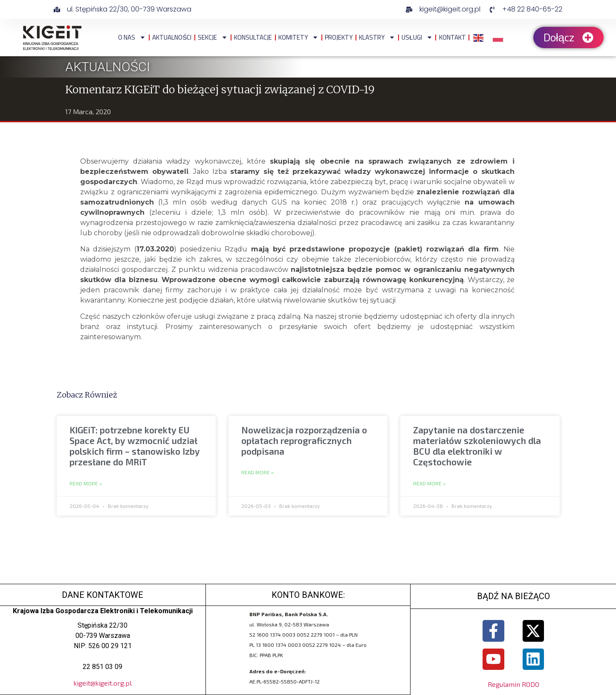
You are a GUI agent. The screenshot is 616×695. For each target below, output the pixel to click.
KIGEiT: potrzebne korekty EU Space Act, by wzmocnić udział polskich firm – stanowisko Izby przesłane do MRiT (135, 446)
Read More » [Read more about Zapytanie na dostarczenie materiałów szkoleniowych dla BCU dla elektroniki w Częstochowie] (429, 484)
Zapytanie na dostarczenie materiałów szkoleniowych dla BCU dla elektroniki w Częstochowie (477, 446)
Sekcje (213, 37)
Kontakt (453, 37)
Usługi (417, 37)
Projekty (339, 37)
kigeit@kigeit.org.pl (103, 683)
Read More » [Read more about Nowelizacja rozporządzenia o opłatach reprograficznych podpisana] (258, 473)
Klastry (377, 37)
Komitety (298, 37)
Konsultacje (253, 37)
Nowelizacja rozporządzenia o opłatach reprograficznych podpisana (304, 440)
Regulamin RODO (513, 685)
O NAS (132, 37)
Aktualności (172, 37)
